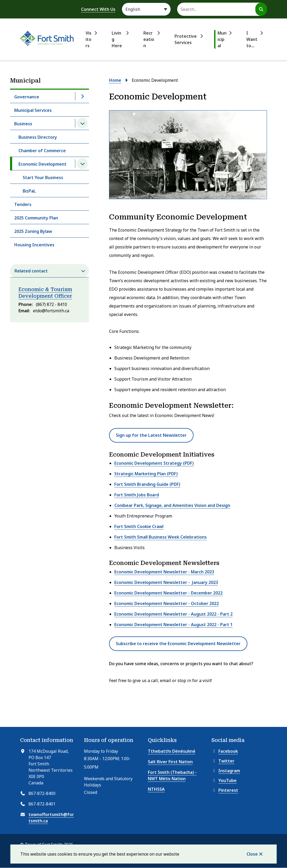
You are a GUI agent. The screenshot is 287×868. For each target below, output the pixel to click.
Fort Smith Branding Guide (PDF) (147, 484)
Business (23, 124)
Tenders (23, 204)
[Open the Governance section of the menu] (82, 96)
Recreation (149, 39)
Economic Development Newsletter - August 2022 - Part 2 (173, 614)
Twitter (223, 761)
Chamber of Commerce (42, 151)
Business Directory (38, 137)
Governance (27, 97)
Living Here (117, 39)
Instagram (226, 771)
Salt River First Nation (170, 762)
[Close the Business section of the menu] (82, 123)
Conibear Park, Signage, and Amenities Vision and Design (172, 505)
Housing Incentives (34, 245)
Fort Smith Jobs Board (137, 495)
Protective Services (186, 39)
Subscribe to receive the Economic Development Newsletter (178, 644)
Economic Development (43, 164)
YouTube (224, 780)
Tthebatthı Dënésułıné (172, 751)
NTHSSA (156, 789)
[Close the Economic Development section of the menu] (82, 164)
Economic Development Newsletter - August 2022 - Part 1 (173, 625)
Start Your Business (43, 178)
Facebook (225, 751)
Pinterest (225, 790)
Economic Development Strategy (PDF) (154, 463)
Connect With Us (98, 9)
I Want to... (252, 39)
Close (252, 854)
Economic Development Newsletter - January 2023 (166, 582)
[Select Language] (146, 9)
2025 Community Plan (36, 218)
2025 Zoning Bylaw (33, 231)
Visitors (88, 39)
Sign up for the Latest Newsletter (151, 435)
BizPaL (29, 191)
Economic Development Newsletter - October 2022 (167, 603)
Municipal (222, 39)
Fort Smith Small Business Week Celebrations (161, 537)
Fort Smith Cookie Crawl (139, 526)
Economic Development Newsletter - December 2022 (168, 593)
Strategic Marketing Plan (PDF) (146, 474)
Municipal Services (33, 110)
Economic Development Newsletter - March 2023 (164, 572)
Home (115, 80)
